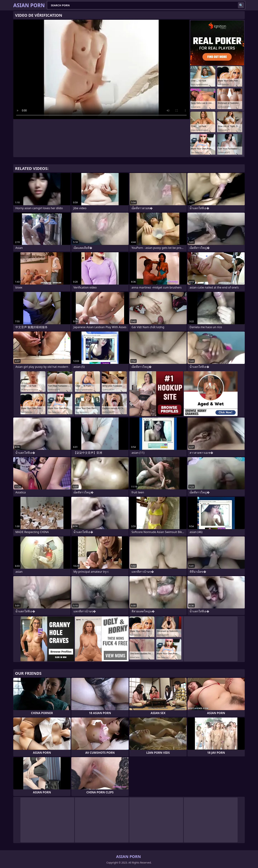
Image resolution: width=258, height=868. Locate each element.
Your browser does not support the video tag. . (101, 69)
